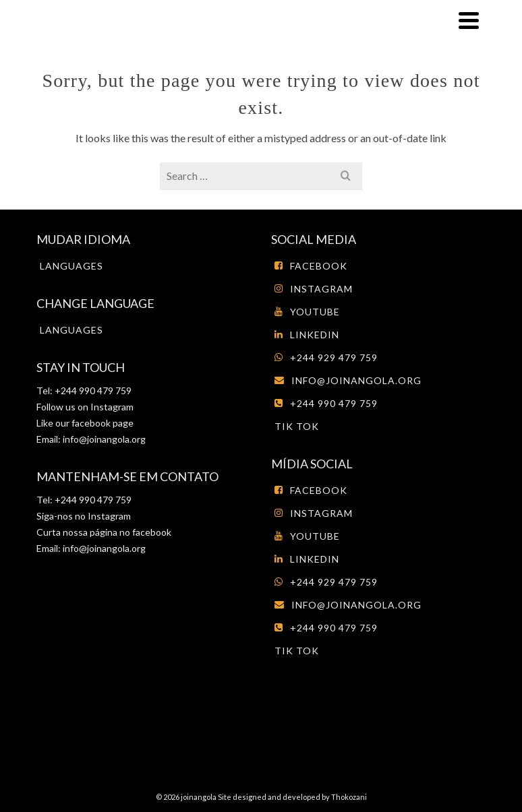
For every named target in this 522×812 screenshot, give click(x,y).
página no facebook (129, 532)
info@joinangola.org (104, 439)
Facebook (311, 266)
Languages (71, 266)
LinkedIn (307, 335)
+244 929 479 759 (326, 357)
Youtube (307, 312)
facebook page (103, 423)
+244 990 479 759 (326, 403)
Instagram (111, 407)
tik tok (297, 426)
